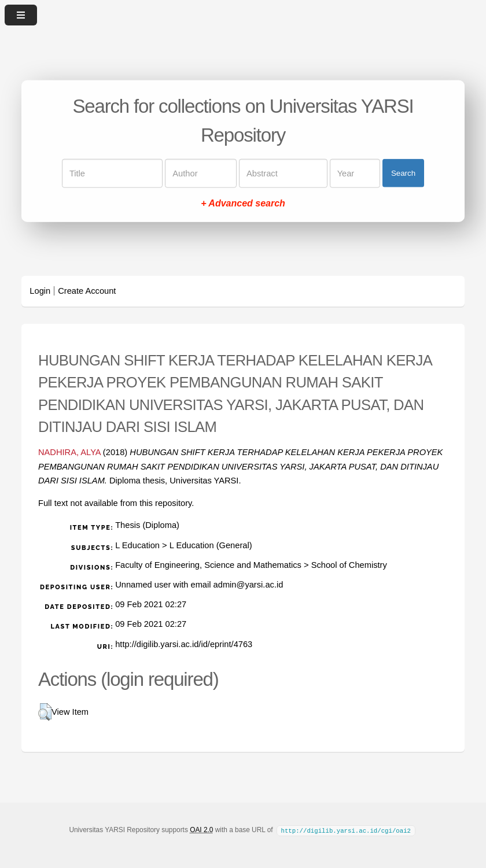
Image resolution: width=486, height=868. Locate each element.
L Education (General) (211, 545)
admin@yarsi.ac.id (248, 585)
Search (403, 173)
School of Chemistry (349, 565)
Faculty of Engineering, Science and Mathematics (208, 565)
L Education (137, 545)
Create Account (87, 291)
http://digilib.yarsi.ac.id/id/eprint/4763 (184, 644)
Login (40, 291)
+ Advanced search (243, 203)
